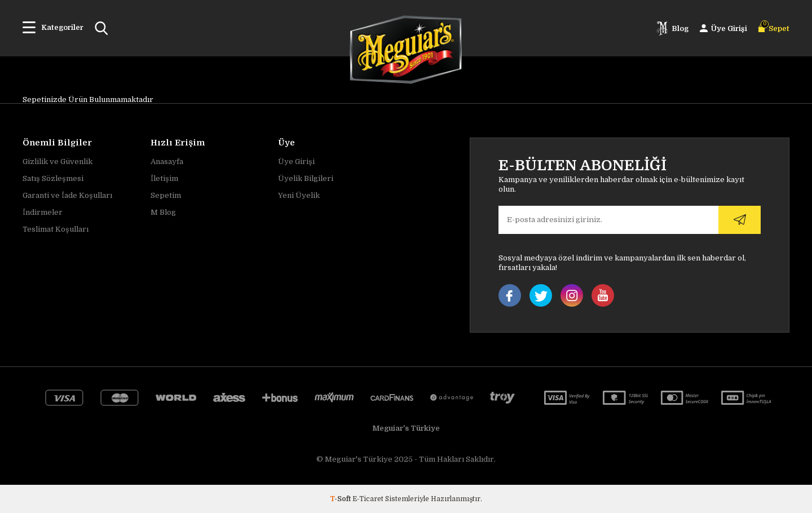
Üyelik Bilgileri (306, 178)
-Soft (341, 499)
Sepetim (166, 195)
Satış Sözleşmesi (53, 178)
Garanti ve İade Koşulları (67, 195)
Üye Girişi (296, 162)
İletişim (164, 178)
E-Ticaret (368, 499)
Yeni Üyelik (299, 195)
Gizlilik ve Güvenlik (58, 162)
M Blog (163, 212)
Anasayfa (167, 162)
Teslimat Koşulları (56, 229)
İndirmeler (43, 212)
